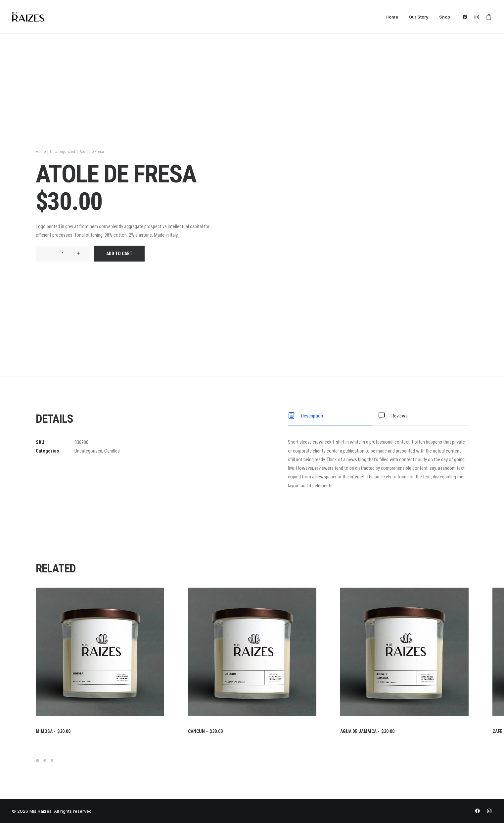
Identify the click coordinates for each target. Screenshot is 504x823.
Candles (112, 451)
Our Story (419, 17)
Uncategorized (63, 151)
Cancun (205, 731)
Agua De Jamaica (367, 731)
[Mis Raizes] (28, 17)
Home (392, 17)
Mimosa (53, 731)
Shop (445, 17)
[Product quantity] (63, 254)
